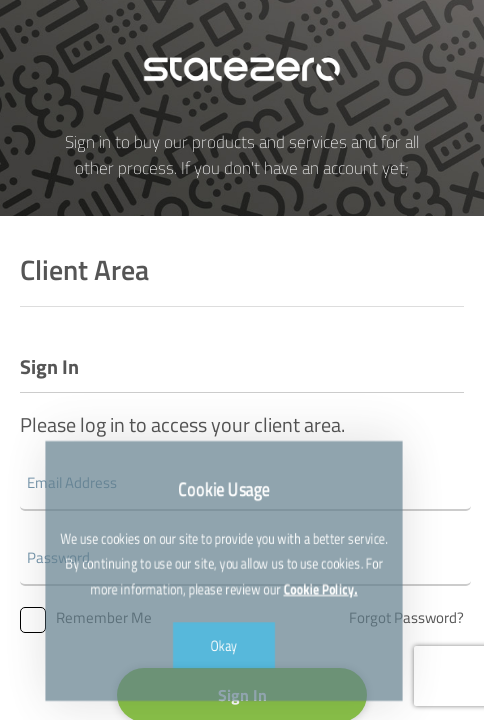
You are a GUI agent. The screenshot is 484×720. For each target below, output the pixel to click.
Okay (224, 629)
